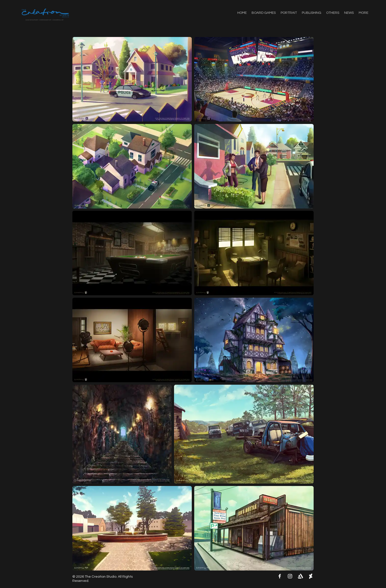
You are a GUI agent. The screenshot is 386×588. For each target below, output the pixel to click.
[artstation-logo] (300, 576)
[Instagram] (290, 576)
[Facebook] (280, 576)
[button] (333, 13)
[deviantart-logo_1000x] (311, 576)
